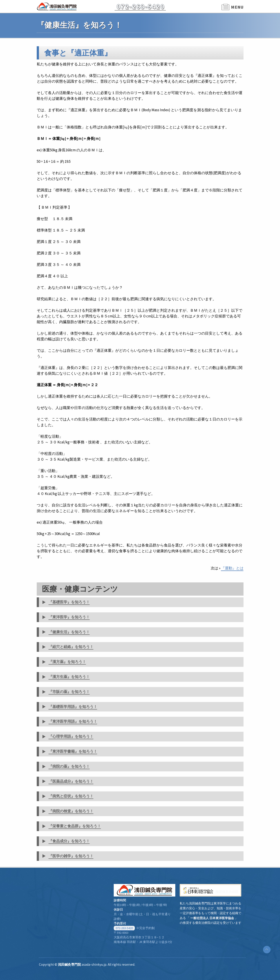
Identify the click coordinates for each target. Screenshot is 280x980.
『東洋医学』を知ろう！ (69, 617)
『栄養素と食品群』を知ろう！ (75, 826)
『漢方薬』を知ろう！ (67, 662)
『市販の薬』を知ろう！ (69, 692)
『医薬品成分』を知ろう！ (71, 781)
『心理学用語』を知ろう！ (71, 736)
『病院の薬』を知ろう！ (69, 766)
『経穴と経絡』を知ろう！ (71, 647)
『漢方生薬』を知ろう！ (69, 677)
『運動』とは (232, 568)
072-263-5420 (124, 928)
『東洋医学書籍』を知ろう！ (73, 751)
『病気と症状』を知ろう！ (71, 796)
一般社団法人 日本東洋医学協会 (212, 918)
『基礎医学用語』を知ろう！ (73, 707)
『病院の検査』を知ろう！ (71, 811)
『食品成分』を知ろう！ (69, 841)
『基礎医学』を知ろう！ (69, 602)
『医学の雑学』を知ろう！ (71, 856)
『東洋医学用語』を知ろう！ (73, 721)
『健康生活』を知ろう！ (69, 632)
